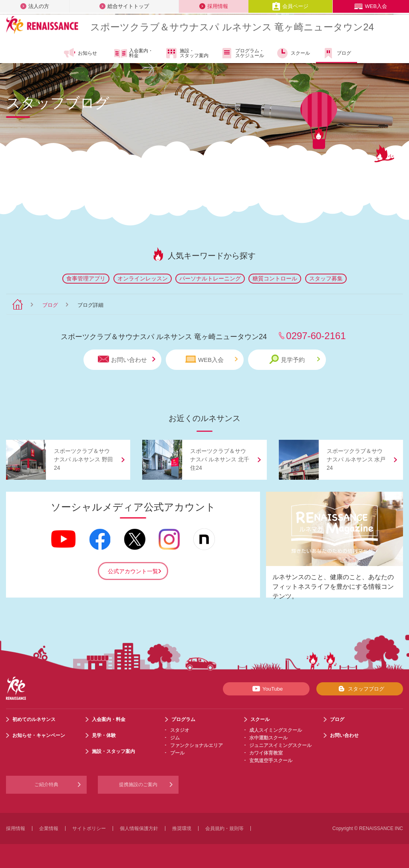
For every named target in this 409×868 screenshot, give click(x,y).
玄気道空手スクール (271, 761)
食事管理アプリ (86, 278)
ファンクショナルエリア (197, 745)
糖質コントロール (275, 278)
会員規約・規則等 (224, 828)
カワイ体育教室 (266, 753)
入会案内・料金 (134, 54)
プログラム (183, 719)
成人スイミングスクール (276, 730)
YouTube (266, 689)
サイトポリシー (89, 828)
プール (177, 753)
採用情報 (214, 6)
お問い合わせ (127, 359)
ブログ (337, 53)
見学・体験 (104, 735)
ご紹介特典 (46, 785)
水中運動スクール (268, 738)
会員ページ (290, 6)
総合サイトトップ (124, 6)
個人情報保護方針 (139, 828)
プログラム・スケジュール (242, 53)
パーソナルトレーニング (210, 278)
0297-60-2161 (316, 336)
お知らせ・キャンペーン (39, 735)
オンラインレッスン (143, 278)
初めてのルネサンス (34, 719)
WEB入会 (371, 6)
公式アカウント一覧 (133, 571)
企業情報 (49, 828)
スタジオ (180, 730)
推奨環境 (182, 828)
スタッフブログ (360, 689)
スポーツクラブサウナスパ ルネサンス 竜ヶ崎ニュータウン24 (232, 27)
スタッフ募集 (326, 278)
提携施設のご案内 (138, 785)
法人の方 (35, 6)
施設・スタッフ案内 (187, 53)
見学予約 (295, 359)
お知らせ (80, 53)
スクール (293, 53)
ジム (175, 738)
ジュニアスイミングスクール (280, 745)
